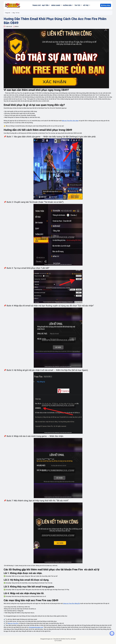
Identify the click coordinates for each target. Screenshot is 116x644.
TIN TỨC (78, 5)
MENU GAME (56, 5)
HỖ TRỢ (86, 5)
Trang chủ (7, 13)
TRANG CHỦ (36, 5)
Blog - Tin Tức (16, 13)
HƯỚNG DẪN (67, 5)
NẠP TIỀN (45, 5)
